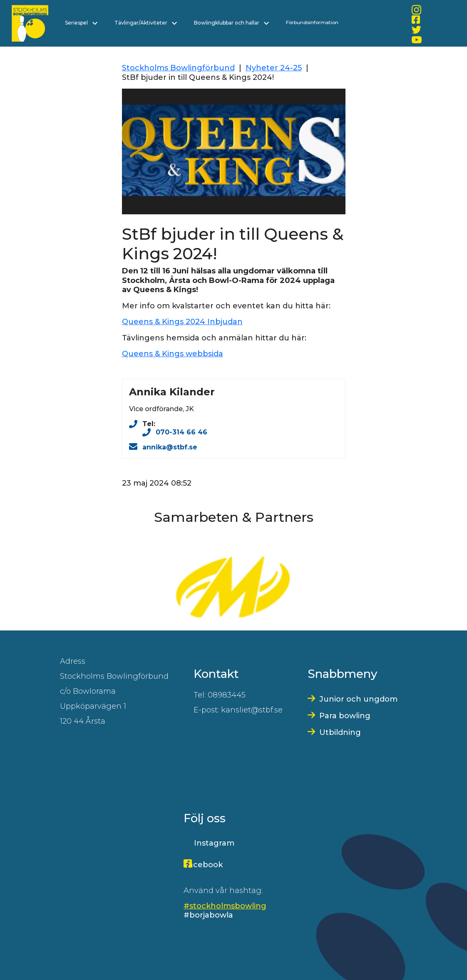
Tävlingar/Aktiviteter (146, 23)
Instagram (214, 843)
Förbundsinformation (312, 22)
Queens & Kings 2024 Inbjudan (182, 322)
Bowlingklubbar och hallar (231, 23)
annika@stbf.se (170, 447)
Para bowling (345, 716)
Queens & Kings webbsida (173, 354)
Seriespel (81, 23)
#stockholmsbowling (225, 906)
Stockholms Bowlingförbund (178, 68)
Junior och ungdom (358, 699)
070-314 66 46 (181, 432)
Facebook (203, 865)
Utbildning (340, 732)
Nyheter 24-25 (274, 68)
